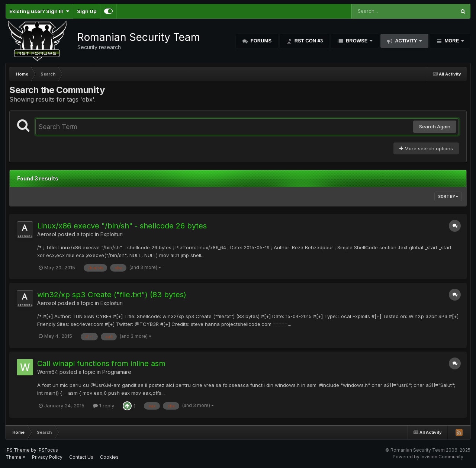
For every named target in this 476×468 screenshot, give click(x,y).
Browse (357, 41)
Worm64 (48, 372)
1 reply (104, 406)
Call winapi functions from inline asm (101, 363)
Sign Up (87, 11)
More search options (426, 148)
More (452, 41)
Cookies (109, 457)
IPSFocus (48, 450)
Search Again (435, 126)
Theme (15, 457)
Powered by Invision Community (428, 457)
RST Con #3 (308, 41)
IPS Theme (18, 450)
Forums (260, 41)
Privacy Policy (47, 457)
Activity (406, 41)
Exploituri (112, 234)
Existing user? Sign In (39, 11)
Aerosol (47, 234)
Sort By (448, 196)
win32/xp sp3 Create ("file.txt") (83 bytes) (112, 295)
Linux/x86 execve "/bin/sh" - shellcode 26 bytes (122, 226)
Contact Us (81, 457)
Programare (117, 372)
